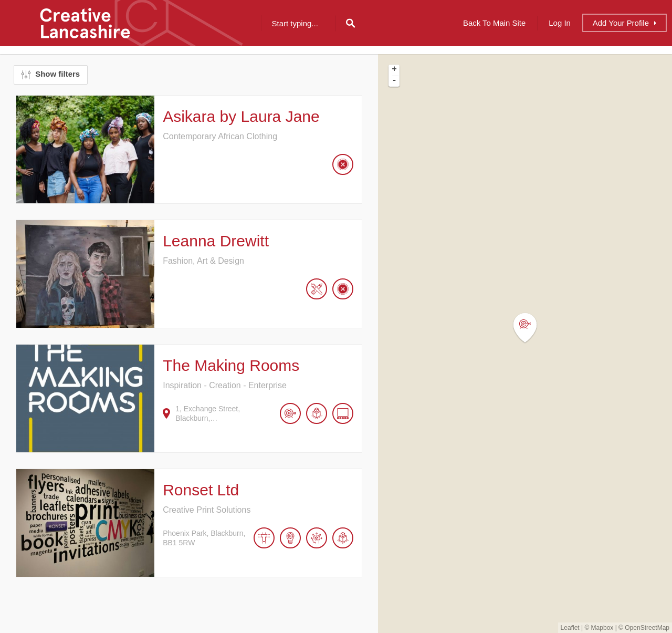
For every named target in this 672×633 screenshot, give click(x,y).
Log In (560, 23)
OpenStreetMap (647, 628)
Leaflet (570, 628)
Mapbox (602, 628)
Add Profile (621, 23)
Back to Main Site (494, 23)
